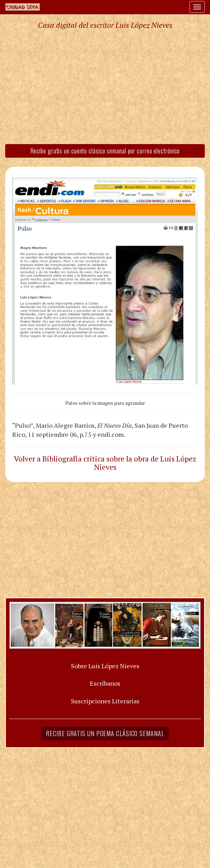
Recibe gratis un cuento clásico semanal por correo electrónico (105, 151)
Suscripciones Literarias (105, 701)
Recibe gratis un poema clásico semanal (105, 733)
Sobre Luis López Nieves (105, 666)
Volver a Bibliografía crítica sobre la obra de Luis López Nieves (105, 463)
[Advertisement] (105, 86)
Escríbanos (105, 683)
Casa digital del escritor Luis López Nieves (105, 25)
